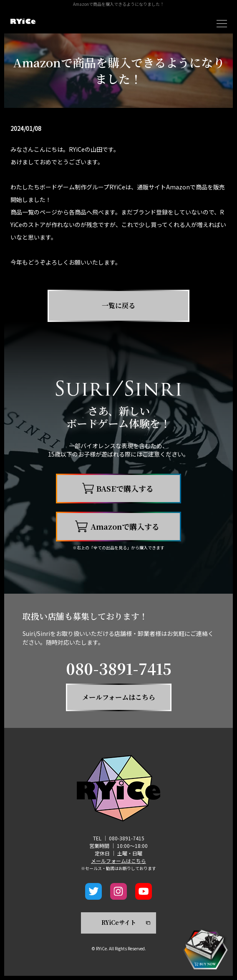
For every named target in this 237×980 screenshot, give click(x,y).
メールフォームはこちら (118, 861)
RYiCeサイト (119, 922)
